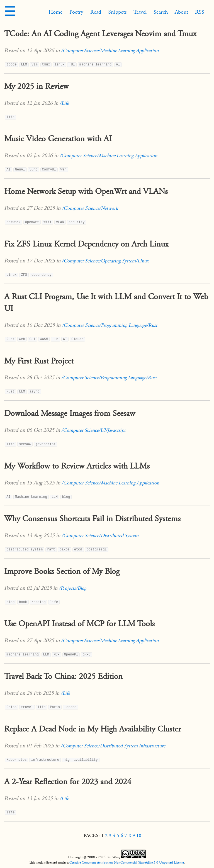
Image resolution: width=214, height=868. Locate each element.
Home (55, 12)
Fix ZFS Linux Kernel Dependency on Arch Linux (86, 244)
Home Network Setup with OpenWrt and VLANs (86, 191)
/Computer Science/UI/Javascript (93, 430)
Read (96, 12)
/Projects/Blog (73, 588)
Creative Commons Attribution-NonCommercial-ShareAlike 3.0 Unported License (127, 862)
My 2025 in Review (36, 86)
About (181, 12)
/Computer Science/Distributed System (100, 536)
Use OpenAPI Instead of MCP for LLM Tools (79, 624)
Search (161, 12)
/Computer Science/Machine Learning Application (110, 51)
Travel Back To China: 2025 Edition (63, 676)
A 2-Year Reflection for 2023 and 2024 (68, 782)
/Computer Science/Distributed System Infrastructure (113, 746)
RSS (200, 12)
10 (139, 836)
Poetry (76, 12)
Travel (140, 12)
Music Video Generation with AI (58, 139)
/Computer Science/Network (90, 208)
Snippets (117, 12)
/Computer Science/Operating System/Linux (105, 261)
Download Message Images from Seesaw (70, 413)
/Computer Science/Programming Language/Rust (110, 325)
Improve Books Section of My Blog (62, 571)
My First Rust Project (39, 361)
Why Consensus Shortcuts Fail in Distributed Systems (92, 519)
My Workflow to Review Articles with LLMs (77, 466)
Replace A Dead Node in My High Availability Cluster (93, 729)
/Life (64, 103)
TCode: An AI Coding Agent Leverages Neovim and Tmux (100, 34)
